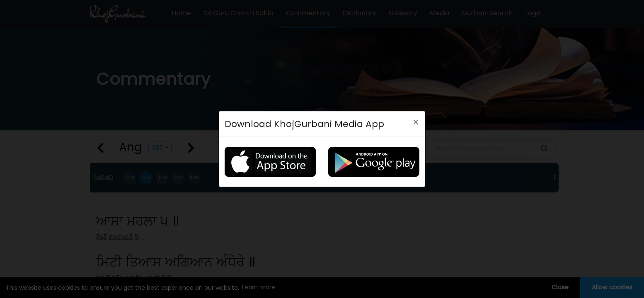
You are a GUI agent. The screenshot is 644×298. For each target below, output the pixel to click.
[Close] (416, 123)
